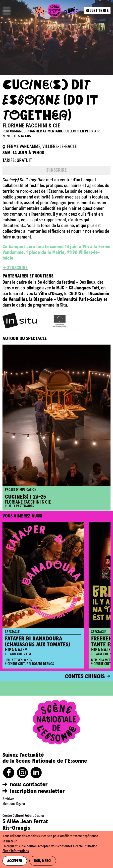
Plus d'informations (16, 851)
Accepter (15, 861)
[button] (103, 595)
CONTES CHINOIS (85, 676)
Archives (8, 799)
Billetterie (97, 11)
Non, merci (43, 861)
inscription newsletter (37, 791)
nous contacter (29, 785)
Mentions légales (14, 804)
